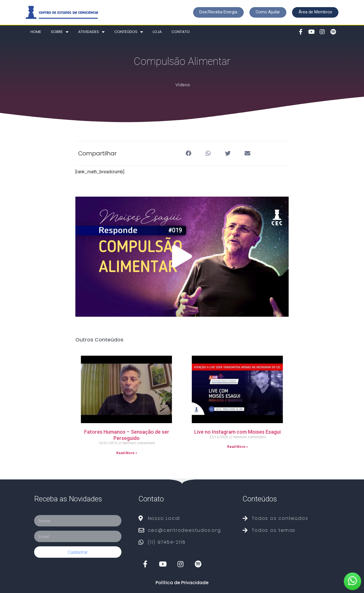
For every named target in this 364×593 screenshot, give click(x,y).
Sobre (60, 32)
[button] (216, 12)
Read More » (127, 453)
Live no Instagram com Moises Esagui (237, 432)
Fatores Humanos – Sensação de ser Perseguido (127, 435)
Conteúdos (129, 32)
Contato (181, 32)
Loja (157, 32)
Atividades (91, 32)
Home (36, 32)
